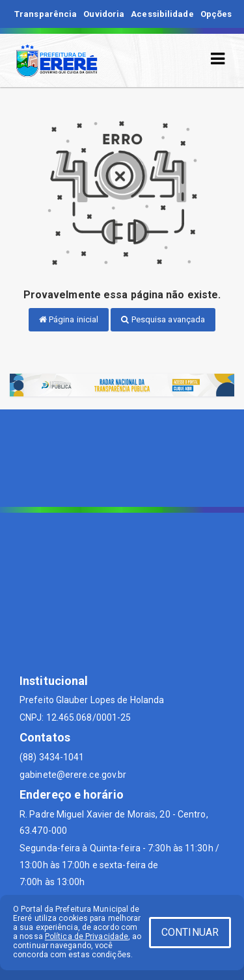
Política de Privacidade (87, 936)
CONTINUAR (190, 932)
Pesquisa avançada (163, 319)
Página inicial (69, 319)
